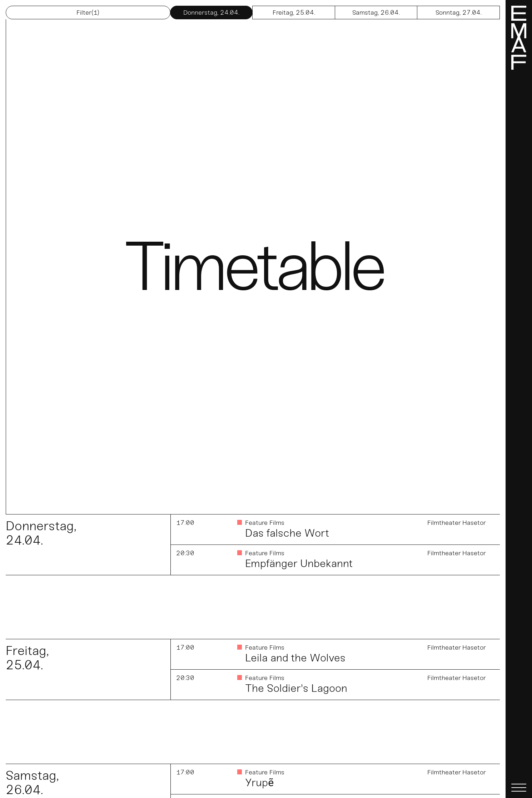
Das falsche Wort (287, 533)
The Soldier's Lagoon (296, 688)
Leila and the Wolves (295, 658)
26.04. (376, 13)
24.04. (211, 13)
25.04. (294, 13)
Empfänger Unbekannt (299, 563)
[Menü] (519, 399)
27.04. (459, 13)
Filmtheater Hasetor (457, 523)
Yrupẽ (259, 783)
